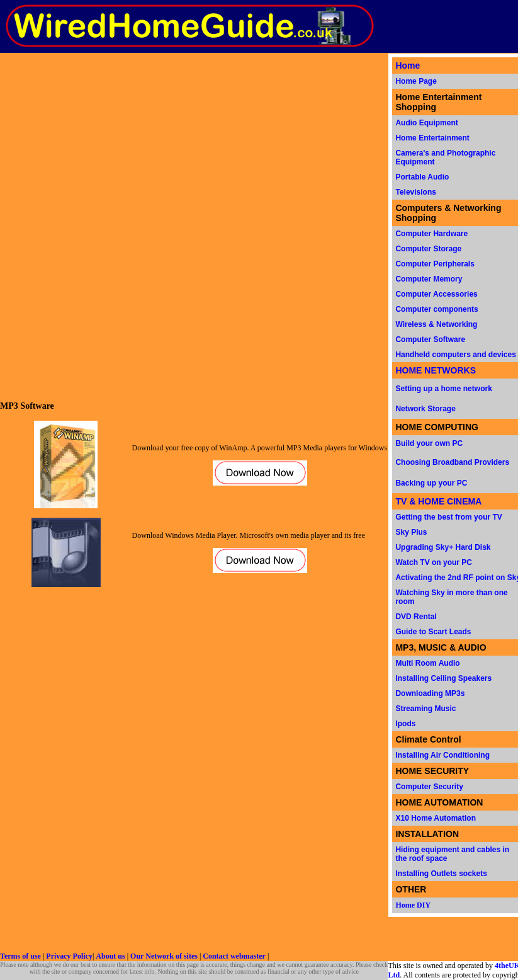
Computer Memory (429, 279)
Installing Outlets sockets (441, 874)
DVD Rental (416, 617)
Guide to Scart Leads (433, 632)
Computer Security (429, 787)
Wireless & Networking (436, 324)
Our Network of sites (164, 956)
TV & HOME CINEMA (438, 501)
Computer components (436, 309)
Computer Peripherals (435, 264)
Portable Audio (422, 177)
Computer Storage (428, 249)
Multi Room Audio (427, 663)
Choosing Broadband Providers (452, 462)
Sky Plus (411, 532)
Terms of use (20, 956)
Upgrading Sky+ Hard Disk (443, 547)
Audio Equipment (426, 123)
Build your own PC (429, 443)
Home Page (416, 81)
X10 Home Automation (436, 818)
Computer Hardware (431, 234)
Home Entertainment (432, 138)
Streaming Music (425, 709)
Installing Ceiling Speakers (443, 678)
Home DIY (413, 905)
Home (408, 66)
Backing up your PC (431, 483)
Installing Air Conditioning (442, 755)
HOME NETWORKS (436, 370)
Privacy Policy (69, 956)
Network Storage (425, 409)
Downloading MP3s (430, 693)
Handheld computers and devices (455, 355)
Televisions (415, 192)
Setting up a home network (443, 389)
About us (110, 956)
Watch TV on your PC (434, 562)
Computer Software (430, 339)
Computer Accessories (436, 294)
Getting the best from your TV (448, 517)
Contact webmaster (234, 956)
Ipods (405, 724)
